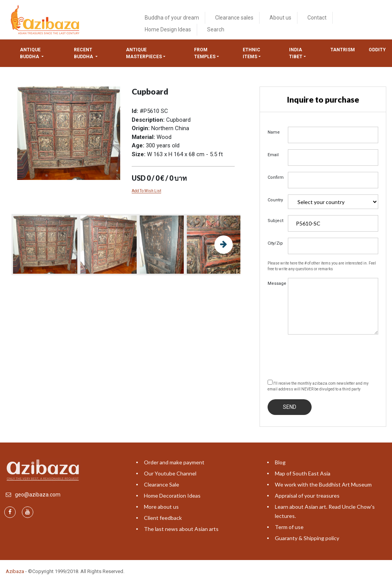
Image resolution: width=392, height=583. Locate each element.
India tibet (296, 53)
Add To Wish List (146, 191)
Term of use (289, 527)
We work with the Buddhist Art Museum (323, 484)
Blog (280, 462)
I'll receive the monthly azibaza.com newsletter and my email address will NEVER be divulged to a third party (318, 385)
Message (275, 283)
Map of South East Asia (303, 473)
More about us (161, 507)
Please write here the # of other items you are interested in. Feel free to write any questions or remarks (322, 266)
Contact (317, 18)
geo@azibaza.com (38, 495)
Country (275, 200)
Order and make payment (174, 462)
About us (280, 18)
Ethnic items (252, 53)
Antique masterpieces (144, 53)
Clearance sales (234, 18)
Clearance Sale (162, 484)
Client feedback (163, 518)
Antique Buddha (30, 53)
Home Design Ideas (168, 29)
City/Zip (275, 243)
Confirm (275, 177)
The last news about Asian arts (181, 529)
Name (274, 132)
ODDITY (377, 50)
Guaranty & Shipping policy (307, 538)
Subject (275, 221)
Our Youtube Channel (170, 473)
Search (216, 29)
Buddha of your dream (172, 18)
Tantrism (343, 50)
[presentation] (326, 356)
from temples (205, 53)
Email (273, 155)
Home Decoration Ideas (172, 496)
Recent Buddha (84, 53)
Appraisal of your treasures (307, 496)
